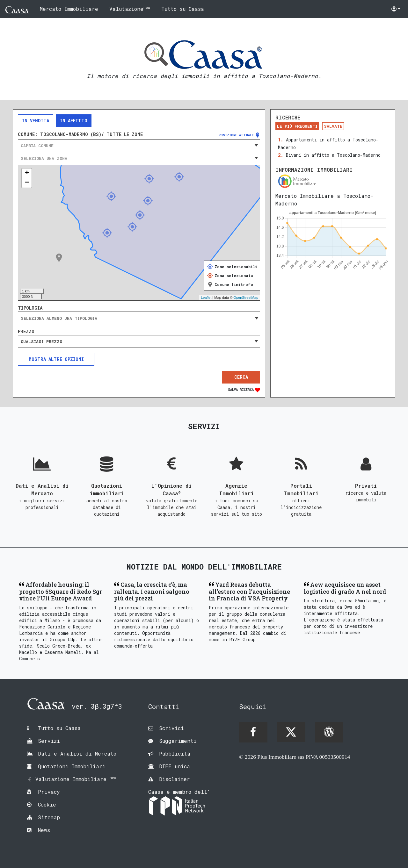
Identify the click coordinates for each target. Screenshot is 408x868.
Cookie (47, 804)
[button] (396, 9)
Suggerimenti (178, 741)
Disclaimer (175, 779)
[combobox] (139, 146)
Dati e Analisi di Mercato (77, 753)
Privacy (49, 792)
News (44, 830)
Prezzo (26, 332)
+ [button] (27, 173)
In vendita (36, 121)
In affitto (74, 121)
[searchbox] (139, 318)
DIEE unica (175, 766)
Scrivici (171, 728)
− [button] (27, 183)
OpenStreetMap (246, 298)
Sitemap (49, 817)
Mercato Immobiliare (69, 9)
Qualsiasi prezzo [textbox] (41, 341)
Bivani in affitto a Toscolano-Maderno (333, 155)
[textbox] (139, 146)
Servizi (49, 741)
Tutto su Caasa (183, 9)
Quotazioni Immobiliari (72, 766)
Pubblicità (175, 753)
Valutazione (130, 8)
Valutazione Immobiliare (76, 779)
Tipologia (30, 308)
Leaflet (206, 298)
